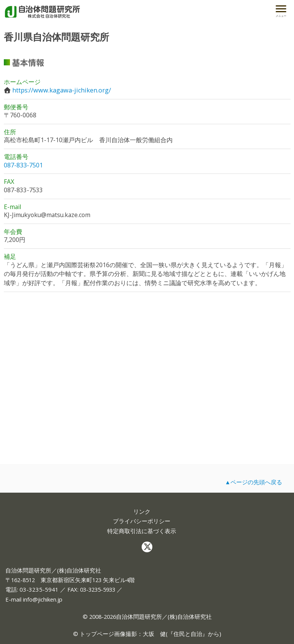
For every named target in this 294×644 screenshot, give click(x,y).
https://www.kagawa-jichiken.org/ (62, 90)
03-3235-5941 (39, 589)
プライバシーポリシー (142, 521)
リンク (142, 512)
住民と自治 (188, 634)
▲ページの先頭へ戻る (253, 482)
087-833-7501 (23, 165)
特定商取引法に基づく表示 (142, 531)
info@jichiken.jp (43, 599)
